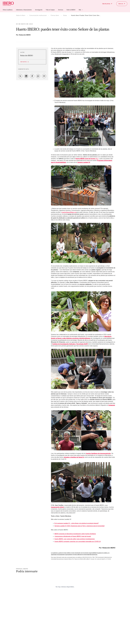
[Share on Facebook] (32, 76)
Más (81, 10)
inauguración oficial (57, 507)
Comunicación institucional (38, 15)
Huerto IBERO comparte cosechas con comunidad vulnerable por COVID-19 (78, 541)
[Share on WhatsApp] (38, 76)
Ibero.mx (122, 4)
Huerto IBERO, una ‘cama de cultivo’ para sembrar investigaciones (75, 539)
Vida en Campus (50, 10)
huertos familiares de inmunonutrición (98, 453)
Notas (65, 15)
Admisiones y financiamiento (24, 10)
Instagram (112, 405)
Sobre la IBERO (71, 10)
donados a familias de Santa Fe (74, 457)
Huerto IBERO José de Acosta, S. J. (87, 159)
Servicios (61, 10)
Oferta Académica (8, 10)
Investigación (39, 10)
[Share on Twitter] (20, 76)
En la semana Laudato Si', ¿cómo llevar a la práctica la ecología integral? (77, 523)
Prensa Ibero (55, 15)
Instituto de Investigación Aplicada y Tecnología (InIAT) (70, 344)
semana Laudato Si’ (84, 162)
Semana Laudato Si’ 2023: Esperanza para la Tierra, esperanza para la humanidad (79, 526)
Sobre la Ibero (21, 15)
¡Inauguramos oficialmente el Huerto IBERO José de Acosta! (73, 536)
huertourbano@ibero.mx (69, 212)
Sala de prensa (107, 4)
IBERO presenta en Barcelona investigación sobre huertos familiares (75, 534)
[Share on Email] (44, 76)
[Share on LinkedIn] (26, 76)
